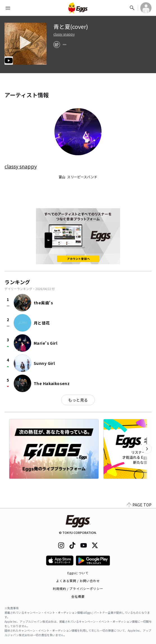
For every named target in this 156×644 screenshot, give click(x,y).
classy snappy (64, 34)
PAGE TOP (139, 505)
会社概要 (78, 596)
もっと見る (78, 400)
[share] (57, 45)
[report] (65, 45)
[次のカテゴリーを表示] (147, 449)
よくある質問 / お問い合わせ (78, 581)
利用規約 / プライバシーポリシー (78, 589)
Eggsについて (78, 573)
